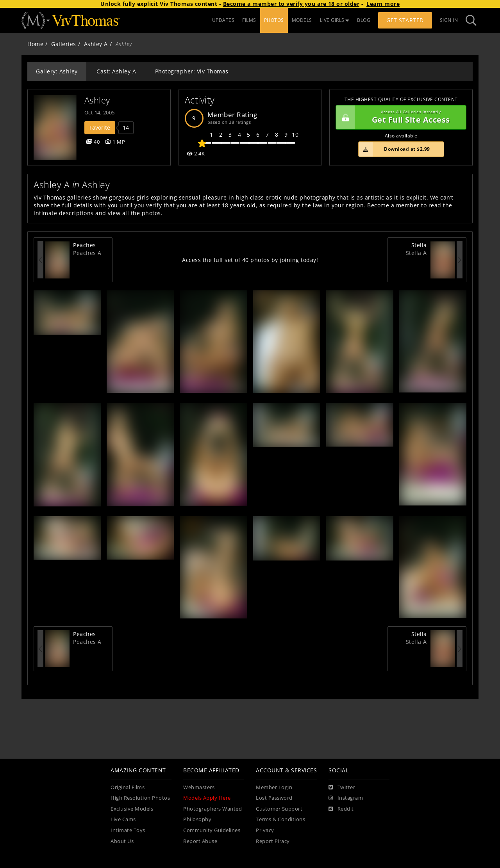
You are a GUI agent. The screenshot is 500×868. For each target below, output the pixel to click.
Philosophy (197, 819)
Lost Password (274, 798)
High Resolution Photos (140, 798)
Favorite (100, 127)
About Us (122, 841)
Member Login (274, 787)
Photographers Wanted (212, 809)
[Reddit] (341, 809)
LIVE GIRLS (335, 20)
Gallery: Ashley (57, 71)
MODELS (302, 20)
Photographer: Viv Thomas (192, 71)
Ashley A (96, 44)
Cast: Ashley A (116, 71)
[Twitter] (342, 788)
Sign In (449, 20)
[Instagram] (346, 798)
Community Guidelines (212, 830)
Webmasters (199, 787)
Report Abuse (200, 841)
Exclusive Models (132, 809)
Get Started (405, 20)
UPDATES (223, 20)
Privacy (265, 830)
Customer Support (279, 809)
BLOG (364, 20)
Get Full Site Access (399, 118)
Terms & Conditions (280, 819)
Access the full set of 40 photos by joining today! (250, 260)
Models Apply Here (207, 798)
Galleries (64, 44)
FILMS (249, 20)
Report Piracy (273, 841)
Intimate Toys (128, 830)
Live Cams (123, 819)
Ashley (97, 100)
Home (35, 44)
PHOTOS (274, 20)
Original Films (128, 787)
